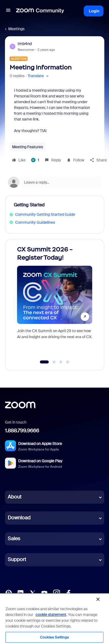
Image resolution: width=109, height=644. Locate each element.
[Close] (98, 599)
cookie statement (51, 615)
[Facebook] (68, 593)
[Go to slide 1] (44, 362)
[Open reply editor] (55, 182)
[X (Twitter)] (32, 593)
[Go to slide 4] (68, 362)
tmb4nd (25, 44)
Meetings (16, 29)
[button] (8, 11)
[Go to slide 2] (54, 362)
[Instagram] (56, 593)
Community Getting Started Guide (45, 214)
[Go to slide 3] (61, 362)
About (15, 497)
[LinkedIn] (20, 593)
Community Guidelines (35, 222)
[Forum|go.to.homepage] (40, 11)
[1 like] (35, 160)
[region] (54, 618)
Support (17, 559)
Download (19, 518)
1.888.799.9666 (22, 431)
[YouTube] (44, 593)
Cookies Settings (54, 637)
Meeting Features (28, 147)
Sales (14, 539)
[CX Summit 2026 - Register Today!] (55, 299)
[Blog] (9, 593)
